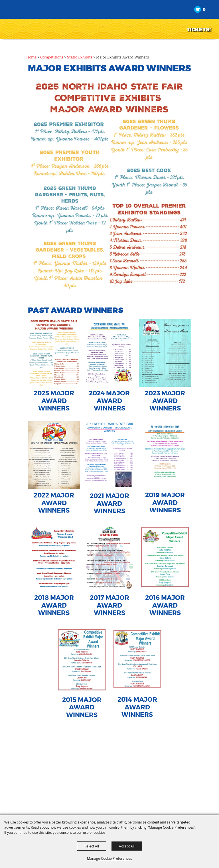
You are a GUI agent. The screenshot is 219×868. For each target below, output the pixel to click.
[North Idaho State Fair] (33, 19)
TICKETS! (199, 30)
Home (31, 57)
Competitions (52, 57)
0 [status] (204, 10)
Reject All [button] (92, 846)
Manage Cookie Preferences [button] (109, 858)
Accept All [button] (127, 846)
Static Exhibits (80, 57)
